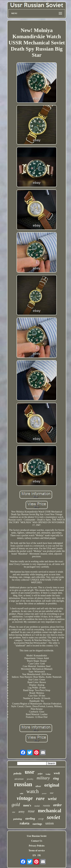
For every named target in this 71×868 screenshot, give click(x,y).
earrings (37, 824)
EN (34, 855)
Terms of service (37, 851)
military (43, 778)
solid (21, 793)
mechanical (50, 811)
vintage (25, 798)
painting (18, 819)
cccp (41, 819)
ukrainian (19, 779)
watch (33, 791)
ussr (30, 772)
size (14, 812)
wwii (57, 773)
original (52, 785)
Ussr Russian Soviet (37, 836)
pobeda (18, 773)
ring (56, 778)
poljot (40, 774)
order (57, 805)
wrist (52, 799)
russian (23, 784)
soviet (53, 817)
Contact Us (37, 841)
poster (44, 793)
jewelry (30, 779)
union (50, 823)
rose (31, 811)
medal (37, 806)
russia (46, 805)
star (52, 793)
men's (27, 805)
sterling (30, 819)
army (21, 812)
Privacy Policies (37, 846)
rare (40, 798)
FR (39, 855)
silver (38, 786)
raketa (24, 823)
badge (48, 774)
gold (16, 804)
